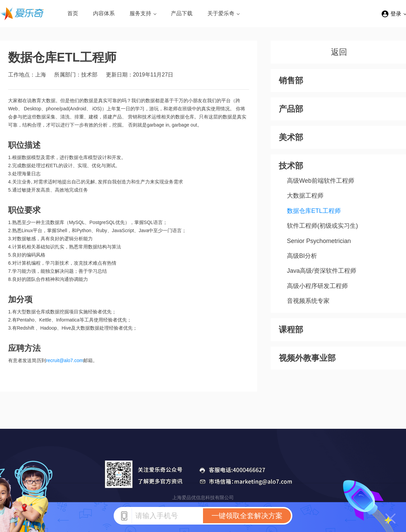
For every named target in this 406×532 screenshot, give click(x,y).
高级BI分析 (302, 256)
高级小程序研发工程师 (317, 286)
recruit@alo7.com (65, 360)
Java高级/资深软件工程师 (322, 271)
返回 (339, 52)
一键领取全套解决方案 (247, 516)
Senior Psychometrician (319, 241)
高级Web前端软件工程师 (321, 181)
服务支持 (140, 13)
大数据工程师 (305, 196)
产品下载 (182, 13)
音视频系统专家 (308, 301)
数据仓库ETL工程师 (314, 211)
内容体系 (104, 13)
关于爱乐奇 (221, 13)
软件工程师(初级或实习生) (322, 226)
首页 (73, 13)
